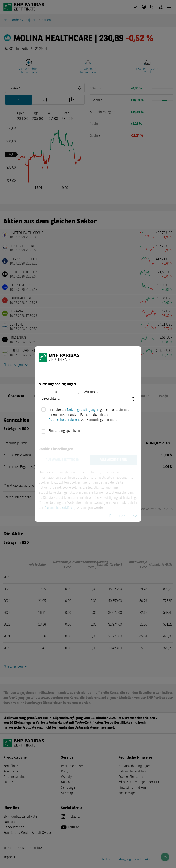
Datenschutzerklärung (64, 420)
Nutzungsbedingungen (83, 410)
